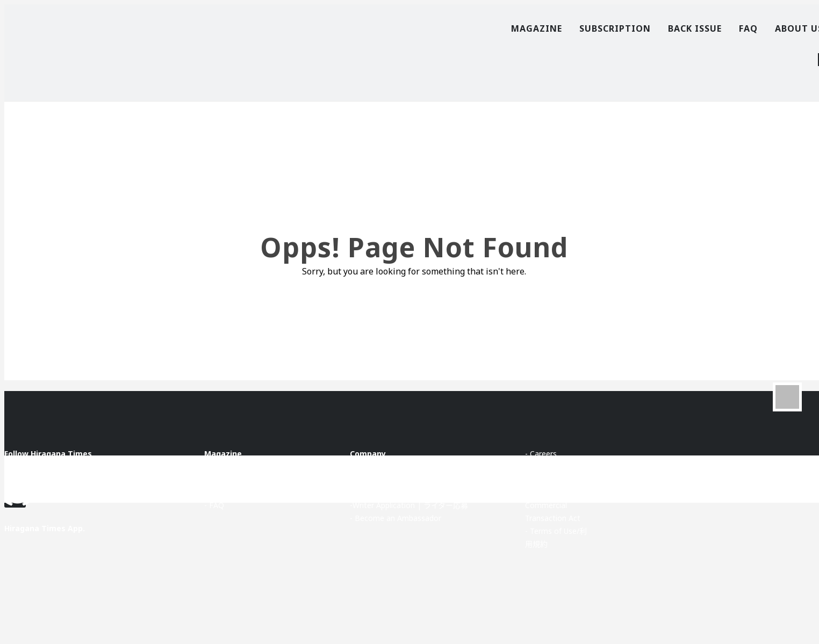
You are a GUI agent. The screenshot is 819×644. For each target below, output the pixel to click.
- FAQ (214, 505)
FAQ (748, 28)
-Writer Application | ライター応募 (409, 505)
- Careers (541, 454)
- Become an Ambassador (396, 518)
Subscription (615, 28)
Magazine (537, 28)
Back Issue (695, 28)
